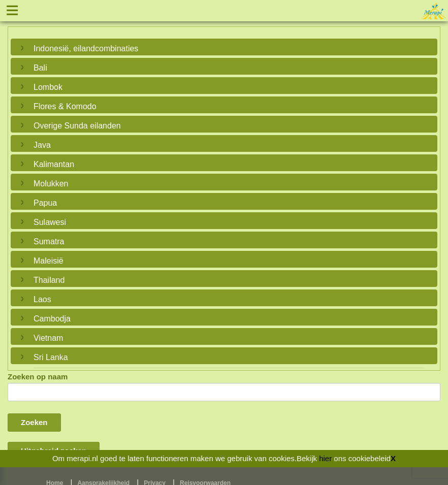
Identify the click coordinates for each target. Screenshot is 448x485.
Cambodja (52, 319)
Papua (45, 203)
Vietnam (48, 338)
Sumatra (49, 241)
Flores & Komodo (65, 106)
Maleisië (49, 261)
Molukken (51, 184)
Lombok (48, 87)
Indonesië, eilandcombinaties (86, 48)
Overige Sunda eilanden (77, 126)
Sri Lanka (51, 357)
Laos (42, 299)
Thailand (49, 280)
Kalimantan (54, 164)
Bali (40, 68)
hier (325, 458)
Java (42, 145)
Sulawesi (50, 222)
